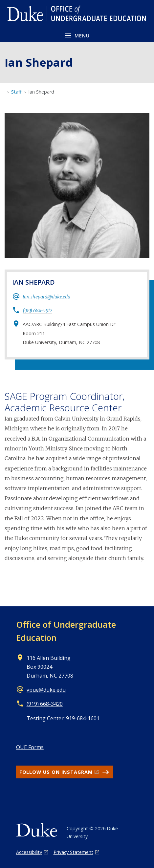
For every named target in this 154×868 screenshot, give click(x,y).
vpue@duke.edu (46, 690)
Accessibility (29, 852)
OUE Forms (30, 747)
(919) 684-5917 (37, 311)
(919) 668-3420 (45, 704)
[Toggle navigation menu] (77, 35)
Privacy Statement (73, 852)
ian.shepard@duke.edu (46, 297)
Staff (16, 92)
